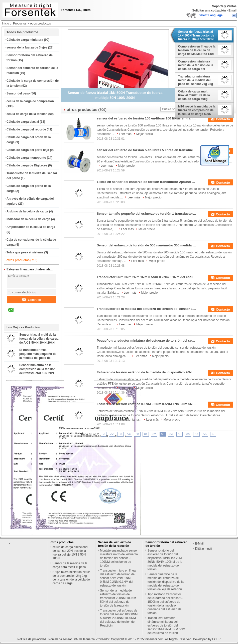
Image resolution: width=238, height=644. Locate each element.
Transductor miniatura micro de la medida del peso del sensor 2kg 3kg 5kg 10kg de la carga (196, 80)
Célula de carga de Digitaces (27, 165)
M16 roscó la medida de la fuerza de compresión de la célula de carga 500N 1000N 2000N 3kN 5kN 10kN (197, 110)
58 (120, 434)
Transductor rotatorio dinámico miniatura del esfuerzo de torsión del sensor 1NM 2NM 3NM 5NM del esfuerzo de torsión (166, 626)
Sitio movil (203, 549)
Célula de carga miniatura (25, 40)
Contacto (31, 300)
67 (196, 434)
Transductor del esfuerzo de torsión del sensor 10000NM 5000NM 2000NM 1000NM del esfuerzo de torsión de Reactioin (119, 618)
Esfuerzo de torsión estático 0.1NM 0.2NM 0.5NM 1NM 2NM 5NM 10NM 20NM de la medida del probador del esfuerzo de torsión (147, 404)
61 (146, 434)
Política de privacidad (32, 639)
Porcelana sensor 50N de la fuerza (72, 639)
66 (188, 434)
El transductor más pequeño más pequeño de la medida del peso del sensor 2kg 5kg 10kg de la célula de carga (38, 358)
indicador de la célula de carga (28, 219)
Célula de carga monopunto (26, 158)
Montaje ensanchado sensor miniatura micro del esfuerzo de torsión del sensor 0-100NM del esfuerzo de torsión (119, 558)
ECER (216, 639)
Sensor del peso (18, 93)
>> (205, 434)
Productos (20, 23)
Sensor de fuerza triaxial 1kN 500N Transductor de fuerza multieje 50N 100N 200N (196, 35)
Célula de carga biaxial (23, 122)
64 (171, 434)
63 (163, 434)
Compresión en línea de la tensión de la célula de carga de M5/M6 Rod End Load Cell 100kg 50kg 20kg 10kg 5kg (197, 50)
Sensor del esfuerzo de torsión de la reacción (114, 544)
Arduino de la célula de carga (27, 211)
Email (232, 10)
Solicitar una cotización (209, 10)
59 (129, 434)
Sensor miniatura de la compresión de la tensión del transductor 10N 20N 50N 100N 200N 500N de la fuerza (38, 373)
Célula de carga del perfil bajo (28, 150)
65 (180, 434)
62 (154, 434)
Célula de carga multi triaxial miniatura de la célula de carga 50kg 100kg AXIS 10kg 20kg (194, 95)
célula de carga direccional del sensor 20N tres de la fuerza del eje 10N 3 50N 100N (70, 553)
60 (137, 434)
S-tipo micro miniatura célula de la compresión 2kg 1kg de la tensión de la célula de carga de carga (72, 578)
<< (112, 434)
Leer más (125, 134)
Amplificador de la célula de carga (31, 227)
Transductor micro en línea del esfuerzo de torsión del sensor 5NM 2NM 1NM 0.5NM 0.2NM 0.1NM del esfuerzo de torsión (118, 578)
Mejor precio (145, 134)
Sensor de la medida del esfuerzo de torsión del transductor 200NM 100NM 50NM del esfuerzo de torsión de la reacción (118, 598)
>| (213, 434)
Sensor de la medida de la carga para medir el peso (70, 565)
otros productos (18, 260)
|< (104, 434)
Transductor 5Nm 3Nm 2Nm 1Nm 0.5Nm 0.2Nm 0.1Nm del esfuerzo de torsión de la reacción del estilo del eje (147, 277)
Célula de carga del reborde (26, 129)
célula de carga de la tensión (27, 114)
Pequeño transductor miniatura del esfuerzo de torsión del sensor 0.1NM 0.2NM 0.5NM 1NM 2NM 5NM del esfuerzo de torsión (147, 340)
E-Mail (199, 544)
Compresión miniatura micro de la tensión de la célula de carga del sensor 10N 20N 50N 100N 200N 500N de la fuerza (197, 65)
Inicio (6, 23)
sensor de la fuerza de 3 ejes (27, 47)
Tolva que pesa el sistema (25, 252)
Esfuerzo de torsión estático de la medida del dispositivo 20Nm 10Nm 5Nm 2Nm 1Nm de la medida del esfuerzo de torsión (147, 372)
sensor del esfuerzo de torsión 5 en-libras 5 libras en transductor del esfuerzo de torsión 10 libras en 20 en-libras (147, 150)
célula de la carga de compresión (30, 101)
